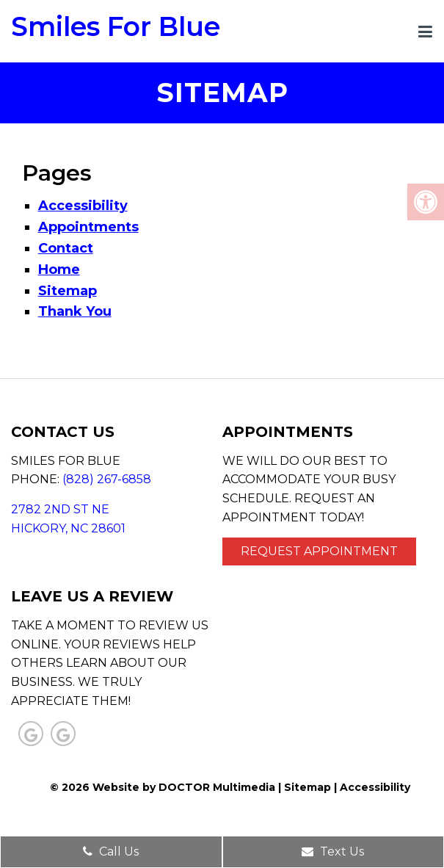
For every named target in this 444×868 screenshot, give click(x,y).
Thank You (75, 311)
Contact (66, 248)
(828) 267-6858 (107, 479)
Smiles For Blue (116, 26)
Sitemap (68, 291)
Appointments (88, 227)
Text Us (333, 851)
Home (59, 270)
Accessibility (83, 206)
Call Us (111, 851)
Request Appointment (319, 551)
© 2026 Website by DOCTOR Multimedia (163, 787)
